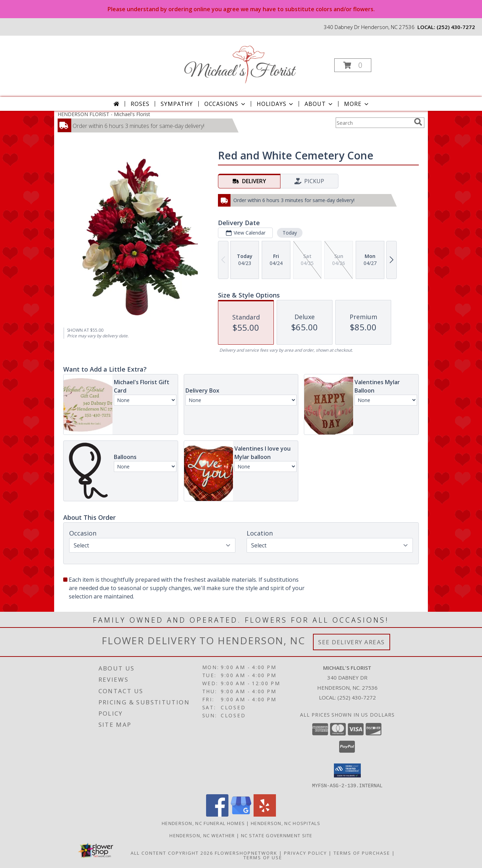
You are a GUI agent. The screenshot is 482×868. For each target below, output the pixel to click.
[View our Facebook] (217, 814)
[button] (353, 65)
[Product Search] (373, 123)
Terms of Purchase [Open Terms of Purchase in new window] (362, 853)
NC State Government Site (277, 835)
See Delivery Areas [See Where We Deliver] (352, 642)
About (319, 104)
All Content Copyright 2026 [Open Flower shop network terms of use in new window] (172, 853)
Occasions (225, 104)
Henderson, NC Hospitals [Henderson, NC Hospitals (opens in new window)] (286, 823)
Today (290, 233)
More (357, 104)
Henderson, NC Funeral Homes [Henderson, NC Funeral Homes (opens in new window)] (203, 823)
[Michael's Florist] (240, 63)
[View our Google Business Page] (241, 814)
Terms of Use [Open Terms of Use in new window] (263, 857)
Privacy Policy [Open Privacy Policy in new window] (305, 853)
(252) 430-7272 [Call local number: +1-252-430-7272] (456, 27)
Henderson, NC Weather (202, 835)
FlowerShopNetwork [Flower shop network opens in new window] (246, 853)
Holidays (276, 104)
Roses (140, 104)
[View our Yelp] (265, 814)
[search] (418, 122)
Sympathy (177, 104)
